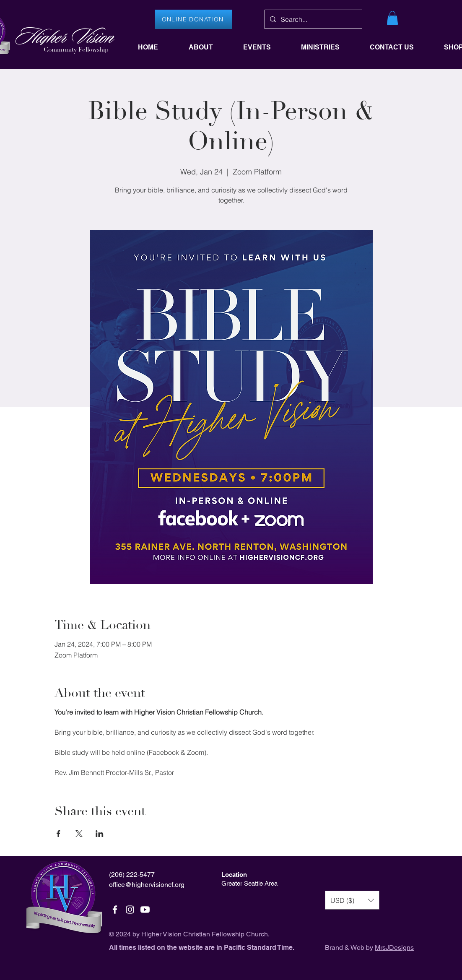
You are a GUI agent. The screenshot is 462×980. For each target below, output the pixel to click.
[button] (392, 18)
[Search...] (313, 19)
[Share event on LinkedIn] (100, 834)
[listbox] (352, 900)
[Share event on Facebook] (58, 834)
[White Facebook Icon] (115, 910)
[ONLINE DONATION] (193, 19)
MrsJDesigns (394, 948)
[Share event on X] (79, 834)
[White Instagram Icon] (130, 910)
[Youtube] (145, 910)
